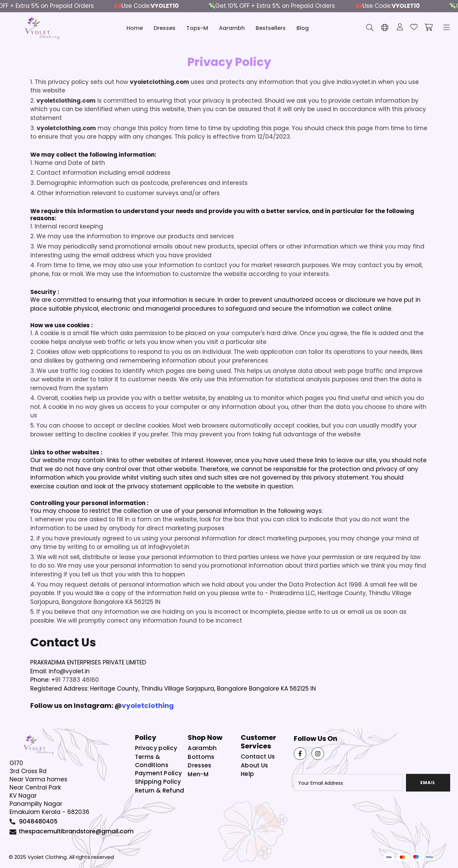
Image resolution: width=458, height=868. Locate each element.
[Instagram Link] (318, 754)
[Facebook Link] (300, 754)
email (428, 783)
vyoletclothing (148, 706)
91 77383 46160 (77, 680)
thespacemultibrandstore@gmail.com (76, 831)
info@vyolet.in (169, 547)
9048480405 (38, 821)
